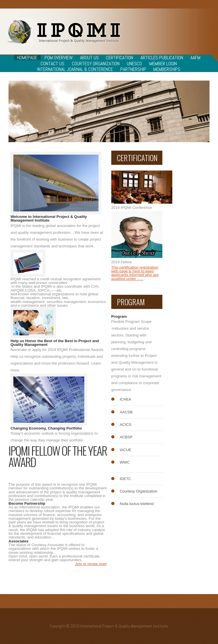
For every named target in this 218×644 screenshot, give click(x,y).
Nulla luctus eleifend (137, 504)
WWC (125, 462)
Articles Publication (162, 58)
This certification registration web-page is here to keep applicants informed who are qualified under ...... (135, 273)
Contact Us (53, 64)
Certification (120, 58)
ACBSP (126, 437)
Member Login (163, 64)
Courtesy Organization (96, 64)
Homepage (27, 58)
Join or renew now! (91, 564)
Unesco (134, 64)
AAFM (195, 58)
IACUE (126, 450)
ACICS (126, 425)
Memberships (167, 69)
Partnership (133, 69)
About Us (89, 58)
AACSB (126, 412)
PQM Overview (59, 58)
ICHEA (126, 399)
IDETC (125, 479)
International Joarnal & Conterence (75, 69)
